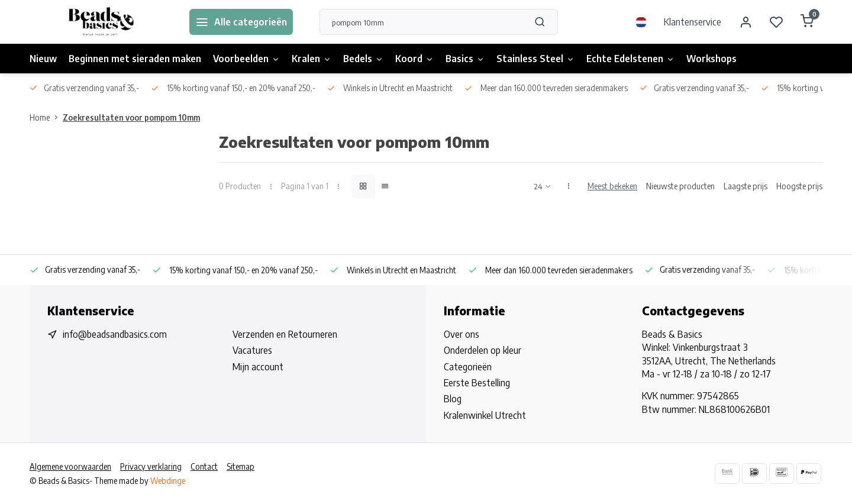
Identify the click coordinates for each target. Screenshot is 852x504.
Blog (453, 399)
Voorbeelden (246, 59)
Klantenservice (693, 22)
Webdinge (168, 481)
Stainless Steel (535, 59)
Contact (204, 466)
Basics (465, 59)
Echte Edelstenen (630, 59)
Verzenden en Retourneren (285, 334)
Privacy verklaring (151, 466)
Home (46, 117)
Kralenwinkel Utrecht (485, 415)
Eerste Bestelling (477, 383)
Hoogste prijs (799, 186)
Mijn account (258, 367)
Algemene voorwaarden (70, 466)
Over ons (461, 334)
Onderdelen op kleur (483, 350)
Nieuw (43, 59)
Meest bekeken (612, 186)
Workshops (711, 59)
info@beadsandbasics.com (115, 334)
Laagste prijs (745, 186)
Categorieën (468, 367)
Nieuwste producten (680, 186)
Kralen (312, 59)
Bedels (363, 59)
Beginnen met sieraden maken (135, 59)
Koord (414, 59)
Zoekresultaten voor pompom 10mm (131, 117)
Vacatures (252, 350)
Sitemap (241, 466)
